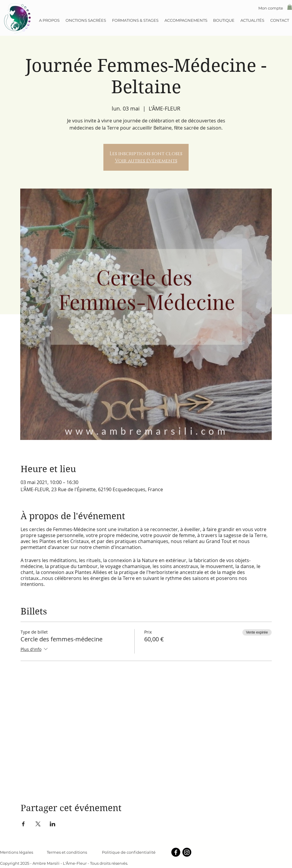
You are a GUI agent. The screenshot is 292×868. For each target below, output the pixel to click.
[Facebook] (176, 852)
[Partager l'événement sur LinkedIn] (53, 824)
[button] (290, 7)
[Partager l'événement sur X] (38, 824)
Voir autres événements (146, 161)
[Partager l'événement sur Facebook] (23, 824)
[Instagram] (187, 852)
